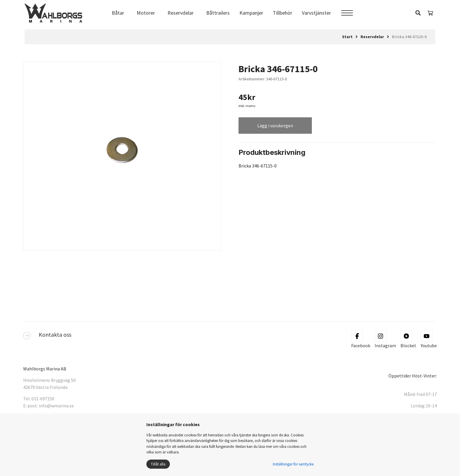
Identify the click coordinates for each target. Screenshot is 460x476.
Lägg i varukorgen (275, 126)
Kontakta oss (55, 334)
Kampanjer (251, 13)
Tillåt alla (158, 464)
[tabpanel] (122, 152)
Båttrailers (218, 13)
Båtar (118, 13)
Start (347, 37)
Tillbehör (283, 13)
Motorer (146, 13)
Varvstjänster (316, 13)
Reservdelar (181, 13)
